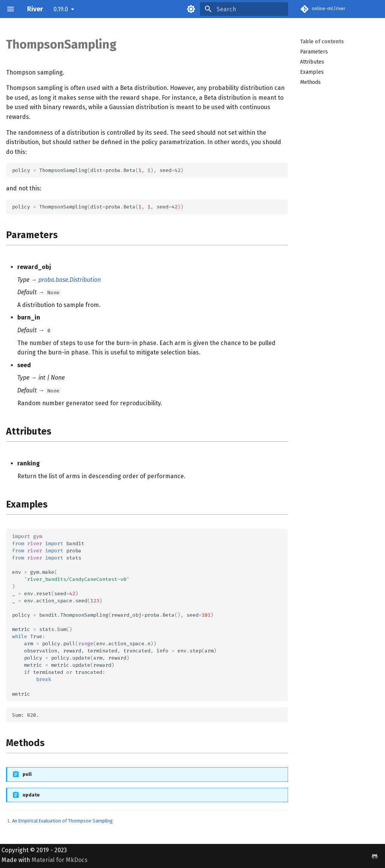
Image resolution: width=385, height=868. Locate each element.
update (31, 795)
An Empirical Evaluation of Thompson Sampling (62, 821)
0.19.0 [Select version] (61, 9)
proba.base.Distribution (70, 280)
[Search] (244, 9)
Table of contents (322, 42)
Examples (312, 72)
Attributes (312, 62)
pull (27, 774)
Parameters (314, 52)
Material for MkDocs (60, 860)
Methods (310, 82)
